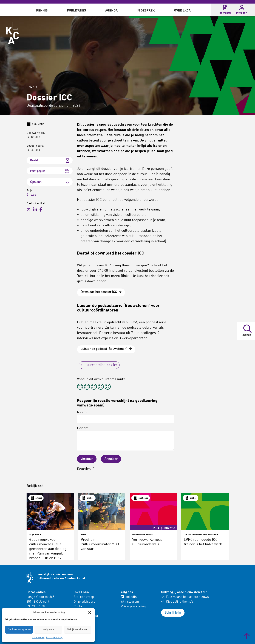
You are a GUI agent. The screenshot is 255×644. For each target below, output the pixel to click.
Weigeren (48, 630)
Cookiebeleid (38, 638)
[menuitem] (42, 10)
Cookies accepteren (19, 630)
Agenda (111, 11)
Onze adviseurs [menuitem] (84, 602)
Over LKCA (182, 11)
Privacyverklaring (54, 638)
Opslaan (50, 182)
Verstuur (87, 459)
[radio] (80, 387)
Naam (125, 417)
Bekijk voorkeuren (78, 630)
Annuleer (111, 459)
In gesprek (146, 11)
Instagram (130, 602)
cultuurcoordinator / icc (99, 365)
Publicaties (76, 11)
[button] (90, 613)
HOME (32, 87)
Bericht (125, 439)
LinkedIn (129, 597)
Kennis (42, 11)
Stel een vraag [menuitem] (84, 597)
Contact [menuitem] (79, 607)
